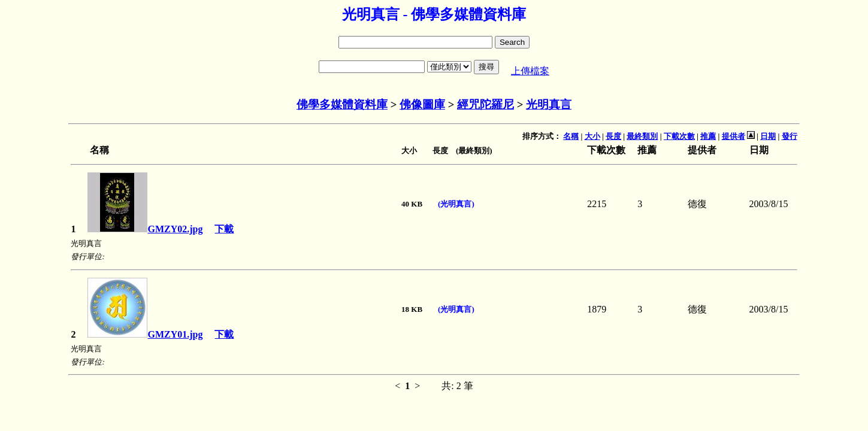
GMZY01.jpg (145, 334)
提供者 (734, 136)
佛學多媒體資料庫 (342, 104)
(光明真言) (456, 204)
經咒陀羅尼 (486, 104)
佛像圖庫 (422, 104)
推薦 (708, 136)
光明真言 (549, 104)
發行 (790, 136)
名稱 (571, 136)
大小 (592, 136)
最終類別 (642, 136)
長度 (613, 136)
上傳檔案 (530, 71)
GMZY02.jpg (145, 229)
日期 (768, 136)
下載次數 (679, 136)
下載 (224, 229)
